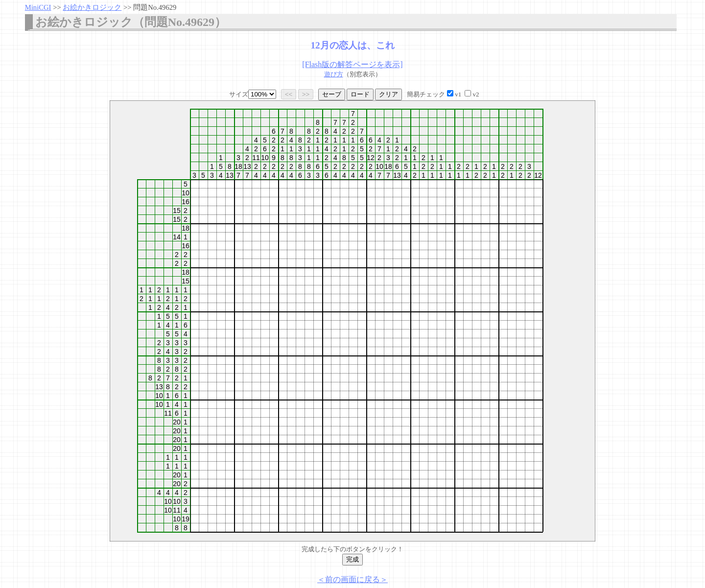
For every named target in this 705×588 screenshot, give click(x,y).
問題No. (155, 7)
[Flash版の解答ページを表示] (352, 64)
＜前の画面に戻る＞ (352, 579)
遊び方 (334, 74)
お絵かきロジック (92, 7)
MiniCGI (38, 7)
